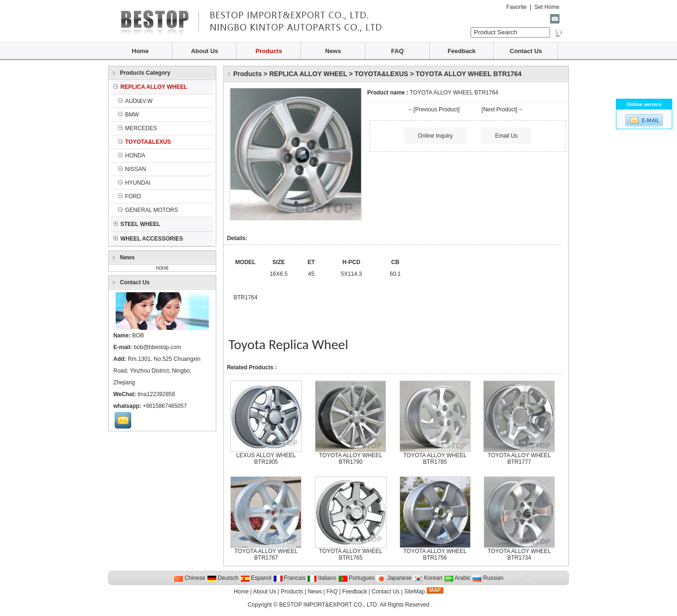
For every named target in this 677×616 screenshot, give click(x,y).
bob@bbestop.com (157, 347)
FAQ (398, 51)
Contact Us (526, 51)
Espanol (256, 578)
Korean (428, 578)
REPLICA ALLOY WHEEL (308, 74)
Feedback (462, 51)
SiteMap (415, 592)
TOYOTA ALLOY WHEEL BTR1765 (350, 554)
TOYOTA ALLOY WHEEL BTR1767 (266, 554)
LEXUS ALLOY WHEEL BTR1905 (266, 459)
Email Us (506, 136)
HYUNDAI (134, 183)
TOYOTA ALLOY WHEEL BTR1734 (519, 554)
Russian (488, 578)
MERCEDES (138, 128)
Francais (289, 578)
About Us (205, 51)
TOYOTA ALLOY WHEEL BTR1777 (519, 459)
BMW (128, 115)
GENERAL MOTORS (148, 210)
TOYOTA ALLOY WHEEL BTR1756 (435, 554)
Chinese (189, 578)
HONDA (132, 156)
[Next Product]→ (502, 109)
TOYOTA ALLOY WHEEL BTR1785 (435, 459)
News (333, 51)
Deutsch (223, 578)
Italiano (322, 578)
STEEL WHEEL (137, 224)
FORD (130, 196)
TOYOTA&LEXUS (381, 74)
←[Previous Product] (434, 109)
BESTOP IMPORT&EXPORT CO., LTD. (329, 605)
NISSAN (132, 169)
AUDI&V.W (135, 101)
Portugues (356, 578)
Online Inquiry (435, 136)
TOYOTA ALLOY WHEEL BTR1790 (350, 459)
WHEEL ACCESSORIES (148, 239)
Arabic (457, 578)
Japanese (394, 578)
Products (269, 51)
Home (140, 51)
